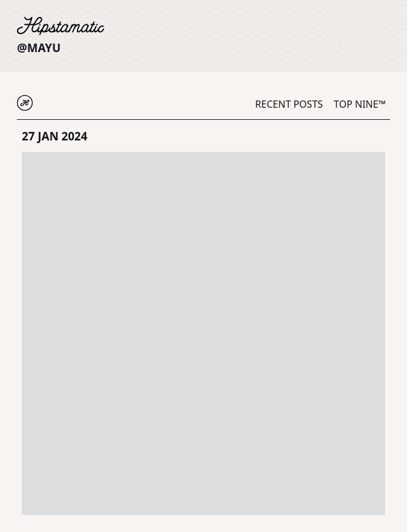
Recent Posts (289, 104)
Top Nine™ (360, 104)
